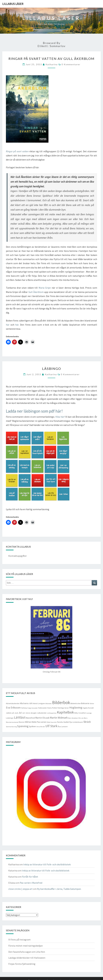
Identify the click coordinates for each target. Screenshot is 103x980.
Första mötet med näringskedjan (26, 946)
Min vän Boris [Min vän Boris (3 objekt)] (83, 718)
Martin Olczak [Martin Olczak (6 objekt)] (42, 718)
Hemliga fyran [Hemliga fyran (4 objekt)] (63, 708)
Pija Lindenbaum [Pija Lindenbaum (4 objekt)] (76, 722)
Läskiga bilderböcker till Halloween (27, 958)
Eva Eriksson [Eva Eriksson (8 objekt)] (13, 708)
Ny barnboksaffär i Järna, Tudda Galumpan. (59, 889)
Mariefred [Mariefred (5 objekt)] (30, 718)
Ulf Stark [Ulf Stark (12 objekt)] (51, 726)
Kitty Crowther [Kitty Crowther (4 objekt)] (80, 713)
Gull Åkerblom (36, 292)
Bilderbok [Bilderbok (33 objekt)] (61, 702)
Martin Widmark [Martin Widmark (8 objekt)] (59, 718)
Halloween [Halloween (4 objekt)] (42, 708)
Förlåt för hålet (30, 877)
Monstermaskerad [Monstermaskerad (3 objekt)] (12, 722)
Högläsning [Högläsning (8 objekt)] (76, 708)
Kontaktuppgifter (18, 556)
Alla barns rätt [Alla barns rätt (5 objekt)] (26, 703)
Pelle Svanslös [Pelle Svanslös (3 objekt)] (52, 722)
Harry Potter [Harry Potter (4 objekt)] (52, 708)
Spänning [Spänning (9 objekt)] (23, 726)
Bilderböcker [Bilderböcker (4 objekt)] (76, 703)
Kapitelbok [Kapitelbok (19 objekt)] (65, 712)
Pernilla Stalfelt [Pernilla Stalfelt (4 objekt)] (63, 722)
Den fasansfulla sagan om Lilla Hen (27, 952)
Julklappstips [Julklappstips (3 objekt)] (52, 713)
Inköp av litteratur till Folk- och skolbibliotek (47, 864)
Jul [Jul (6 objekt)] (20, 713)
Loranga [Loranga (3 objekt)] (89, 713)
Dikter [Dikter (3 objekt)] (92, 704)
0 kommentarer (71, 64)
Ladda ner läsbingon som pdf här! (34, 411)
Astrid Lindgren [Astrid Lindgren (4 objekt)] (39, 703)
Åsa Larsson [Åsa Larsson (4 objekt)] (63, 726)
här (8, 325)
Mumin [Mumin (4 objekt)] (22, 722)
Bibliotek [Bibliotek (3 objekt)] (49, 704)
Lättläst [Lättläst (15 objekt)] (20, 717)
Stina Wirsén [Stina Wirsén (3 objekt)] (41, 727)
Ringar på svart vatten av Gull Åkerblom (51, 59)
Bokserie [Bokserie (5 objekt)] (85, 703)
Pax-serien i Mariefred (31, 883)
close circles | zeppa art (21, 889)
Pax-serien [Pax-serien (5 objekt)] (42, 722)
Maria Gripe (45, 288)
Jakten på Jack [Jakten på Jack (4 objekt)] (12, 713)
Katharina (52, 64)
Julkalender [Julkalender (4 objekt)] (42, 713)
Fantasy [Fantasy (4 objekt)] (24, 708)
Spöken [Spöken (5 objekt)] (32, 726)
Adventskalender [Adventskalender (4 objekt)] (13, 703)
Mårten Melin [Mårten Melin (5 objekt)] (31, 722)
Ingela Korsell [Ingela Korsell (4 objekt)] (88, 708)
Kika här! (60, 417)
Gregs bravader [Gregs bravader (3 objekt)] (33, 708)
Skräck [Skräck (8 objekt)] (87, 722)
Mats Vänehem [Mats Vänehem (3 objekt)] (73, 718)
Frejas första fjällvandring (22, 964)
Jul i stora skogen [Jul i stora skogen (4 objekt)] (29, 713)
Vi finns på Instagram (19, 940)
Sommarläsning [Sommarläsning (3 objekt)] (11, 727)
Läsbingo (52, 369)
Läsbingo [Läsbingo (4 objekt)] (10, 718)
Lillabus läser (13, 4)
